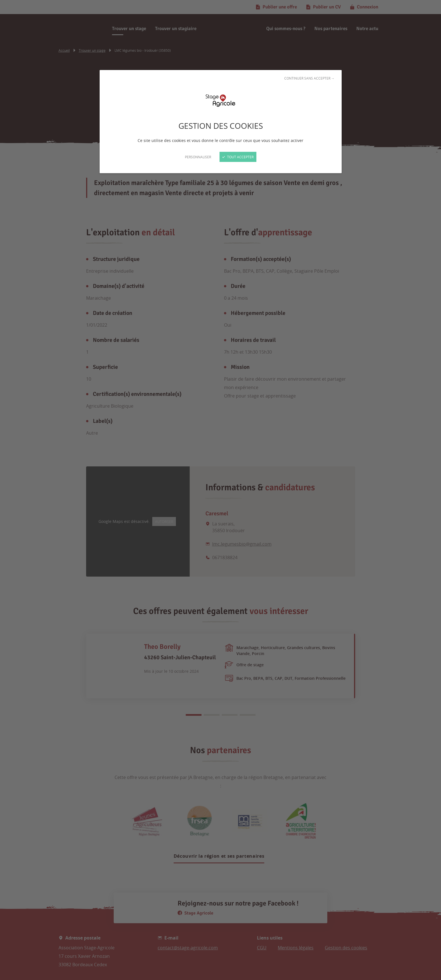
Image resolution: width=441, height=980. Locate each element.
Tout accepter (238, 157)
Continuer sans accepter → (309, 78)
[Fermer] (220, 490)
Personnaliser (198, 157)
